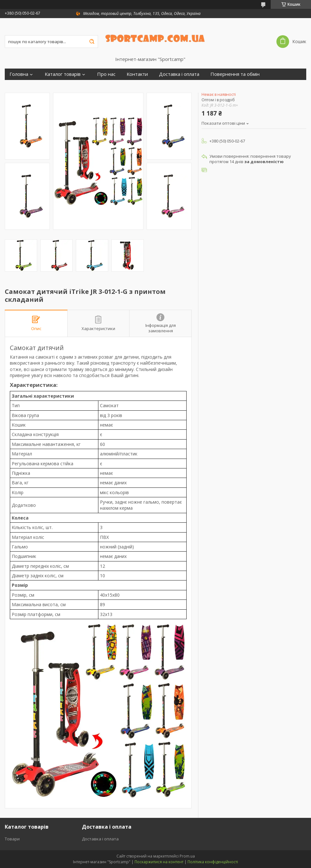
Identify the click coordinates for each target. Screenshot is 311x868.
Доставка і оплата (179, 74)
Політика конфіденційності (213, 862)
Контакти (137, 74)
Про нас (106, 74)
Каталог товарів (63, 74)
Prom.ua (187, 856)
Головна (19, 74)
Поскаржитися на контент (159, 862)
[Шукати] (92, 42)
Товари (12, 839)
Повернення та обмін (235, 74)
